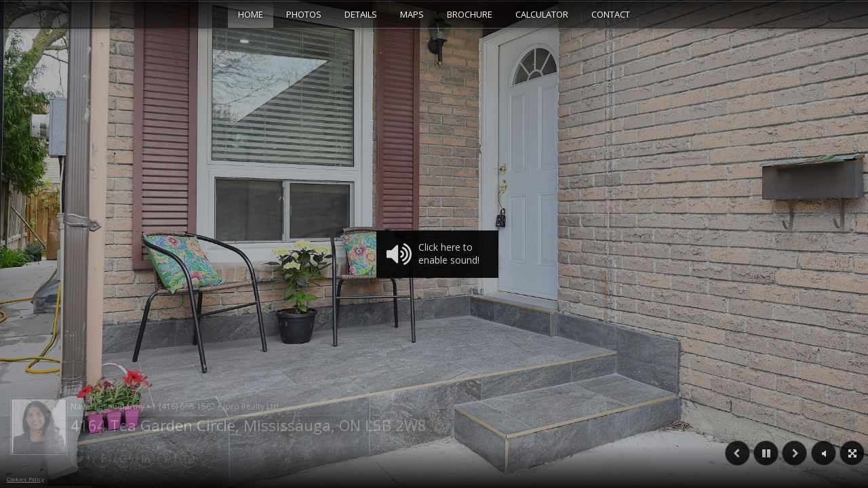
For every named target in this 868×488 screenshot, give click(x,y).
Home (251, 14)
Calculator (542, 14)
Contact (611, 14)
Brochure (470, 14)
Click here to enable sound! (433, 254)
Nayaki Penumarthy (175, 406)
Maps (412, 14)
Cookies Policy (25, 479)
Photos (304, 14)
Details (361, 14)
